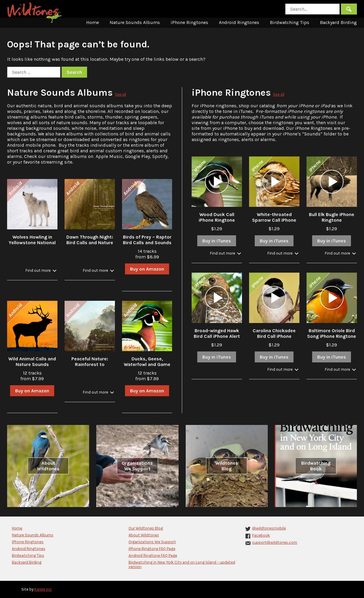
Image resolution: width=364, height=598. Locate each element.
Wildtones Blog (227, 466)
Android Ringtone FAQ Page (153, 555)
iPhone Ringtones (189, 22)
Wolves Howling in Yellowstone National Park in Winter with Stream (32, 245)
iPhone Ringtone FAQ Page (152, 549)
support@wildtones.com (275, 542)
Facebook (261, 535)
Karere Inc (43, 589)
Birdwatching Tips (290, 22)
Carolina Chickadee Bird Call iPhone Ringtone (274, 336)
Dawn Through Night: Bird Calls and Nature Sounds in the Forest (90, 243)
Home (93, 22)
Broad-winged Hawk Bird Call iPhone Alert (217, 333)
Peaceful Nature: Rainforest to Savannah (90, 364)
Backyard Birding (338, 22)
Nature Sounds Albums (135, 22)
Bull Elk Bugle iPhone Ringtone (332, 217)
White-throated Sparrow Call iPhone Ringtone (274, 220)
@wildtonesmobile (269, 528)
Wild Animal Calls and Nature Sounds (32, 362)
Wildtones (35, 13)
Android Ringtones (239, 22)
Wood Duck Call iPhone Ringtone (217, 217)
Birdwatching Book (316, 466)
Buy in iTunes (217, 241)
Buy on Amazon (147, 269)
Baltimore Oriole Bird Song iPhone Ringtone (332, 333)
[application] (217, 182)
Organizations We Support (137, 466)
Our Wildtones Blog (146, 528)
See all (121, 94)
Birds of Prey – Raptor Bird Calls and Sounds (147, 240)
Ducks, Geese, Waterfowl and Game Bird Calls (147, 364)
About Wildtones (48, 466)
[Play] (217, 182)
